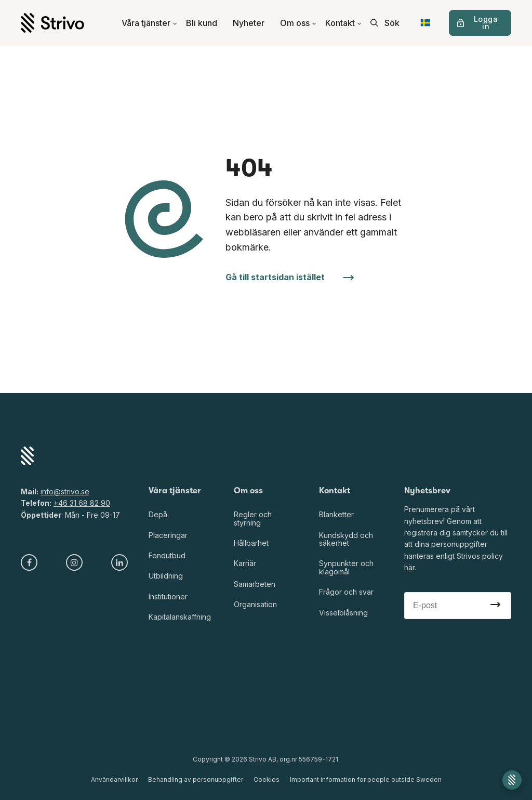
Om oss (298, 23)
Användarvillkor (114, 779)
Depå (158, 514)
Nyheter (249, 23)
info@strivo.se (65, 491)
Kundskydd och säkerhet (346, 539)
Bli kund (202, 23)
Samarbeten (255, 584)
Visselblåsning (343, 613)
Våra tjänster (150, 23)
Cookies (267, 779)
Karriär (245, 563)
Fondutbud (167, 555)
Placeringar (168, 535)
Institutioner (168, 596)
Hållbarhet (251, 543)
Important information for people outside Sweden (366, 779)
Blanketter (336, 514)
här (409, 567)
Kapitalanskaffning (180, 617)
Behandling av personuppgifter (196, 779)
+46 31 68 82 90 (82, 503)
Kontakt (344, 23)
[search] (385, 23)
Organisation (255, 604)
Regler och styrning (253, 518)
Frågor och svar (346, 592)
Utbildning (166, 576)
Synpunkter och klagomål (346, 567)
